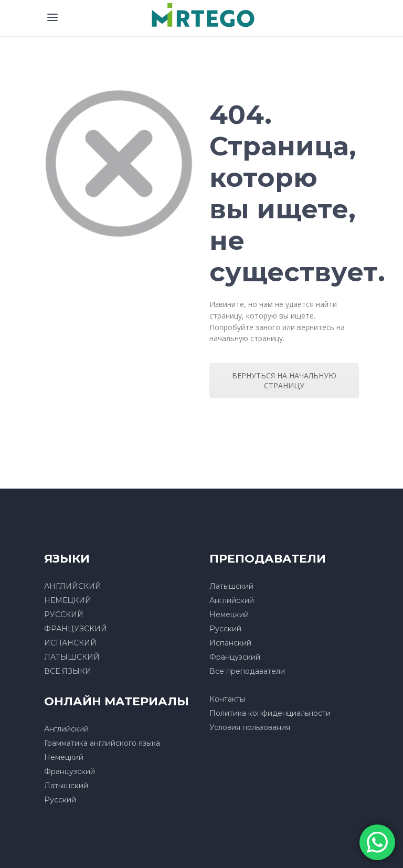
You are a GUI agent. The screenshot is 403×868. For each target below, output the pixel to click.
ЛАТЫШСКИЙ (72, 657)
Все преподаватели (247, 671)
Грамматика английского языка (102, 743)
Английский (232, 600)
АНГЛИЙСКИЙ (73, 586)
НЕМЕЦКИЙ (68, 600)
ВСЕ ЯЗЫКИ (68, 671)
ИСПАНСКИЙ (70, 643)
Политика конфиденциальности (270, 713)
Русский (225, 629)
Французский (235, 657)
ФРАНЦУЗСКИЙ (76, 629)
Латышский (231, 586)
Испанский (230, 643)
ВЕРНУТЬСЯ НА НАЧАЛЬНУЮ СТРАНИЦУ (284, 380)
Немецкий (229, 615)
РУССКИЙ (64, 615)
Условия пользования (250, 727)
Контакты (227, 699)
